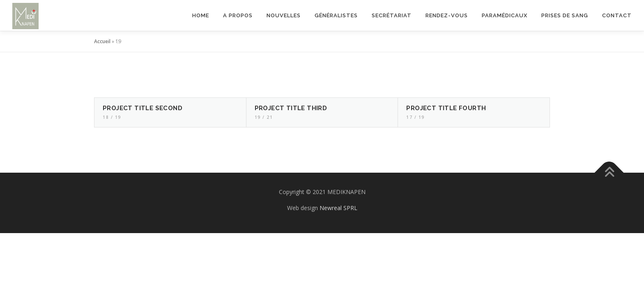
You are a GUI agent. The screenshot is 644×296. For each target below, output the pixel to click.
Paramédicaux (505, 15)
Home (201, 15)
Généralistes (336, 15)
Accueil (102, 41)
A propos (238, 15)
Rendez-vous (447, 15)
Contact (617, 15)
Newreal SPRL (338, 208)
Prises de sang (565, 15)
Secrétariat (392, 15)
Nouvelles (284, 15)
